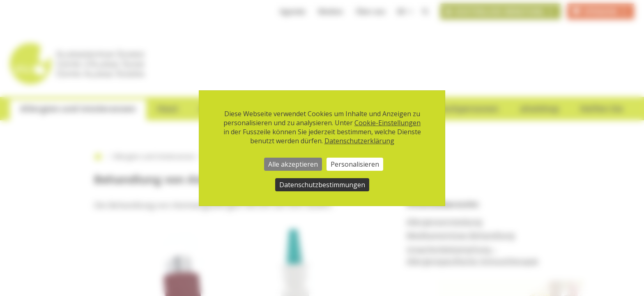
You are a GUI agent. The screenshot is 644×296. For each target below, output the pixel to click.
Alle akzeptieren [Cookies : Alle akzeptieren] (293, 164)
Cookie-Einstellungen (388, 123)
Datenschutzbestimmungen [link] (322, 185)
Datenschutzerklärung (359, 141)
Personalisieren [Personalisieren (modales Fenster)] (355, 164)
